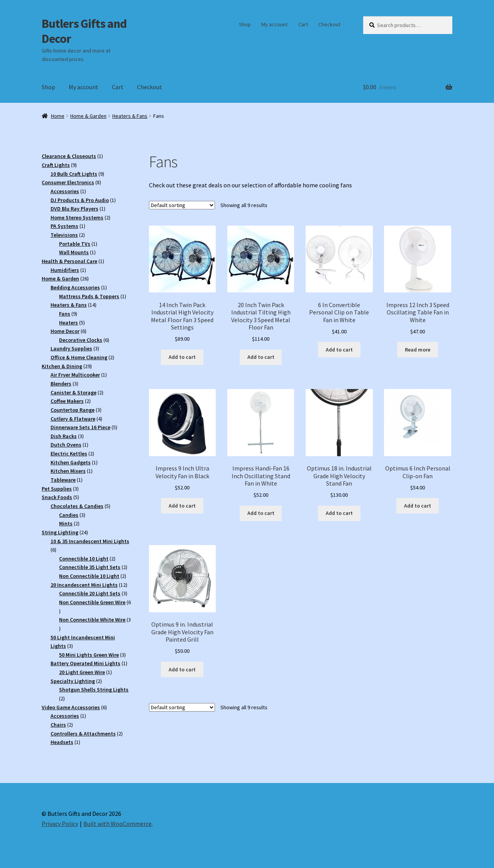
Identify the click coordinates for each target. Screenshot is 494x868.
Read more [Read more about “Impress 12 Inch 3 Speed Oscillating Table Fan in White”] (418, 350)
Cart (303, 24)
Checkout (329, 24)
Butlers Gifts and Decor (84, 31)
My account (274, 24)
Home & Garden (88, 116)
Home (58, 116)
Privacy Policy (60, 824)
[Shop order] (182, 205)
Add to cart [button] (182, 357)
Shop (245, 24)
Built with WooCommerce (118, 824)
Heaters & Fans (130, 116)
